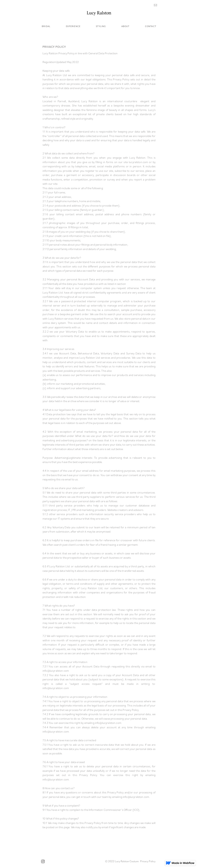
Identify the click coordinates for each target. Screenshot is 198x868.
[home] (99, 13)
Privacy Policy (148, 861)
